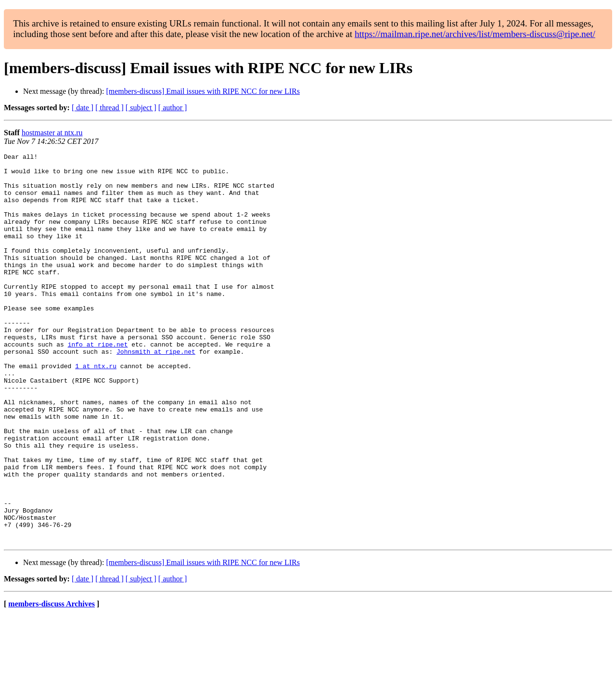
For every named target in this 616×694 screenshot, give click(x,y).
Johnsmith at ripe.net (156, 392)
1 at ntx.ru (96, 409)
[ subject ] (141, 108)
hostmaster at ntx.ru (52, 133)
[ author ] (173, 108)
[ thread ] (109, 108)
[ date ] (83, 108)
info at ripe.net (98, 383)
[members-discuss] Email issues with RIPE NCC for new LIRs (203, 91)
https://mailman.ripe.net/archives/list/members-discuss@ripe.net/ (475, 34)
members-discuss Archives (51, 682)
